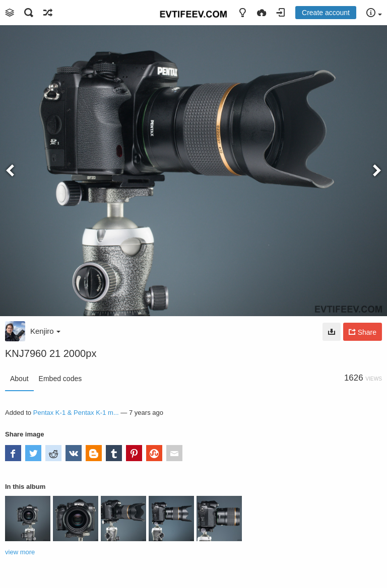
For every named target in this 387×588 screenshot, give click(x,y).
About (19, 379)
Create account (326, 13)
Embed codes (60, 379)
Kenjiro (45, 331)
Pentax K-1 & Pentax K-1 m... (76, 413)
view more (20, 552)
